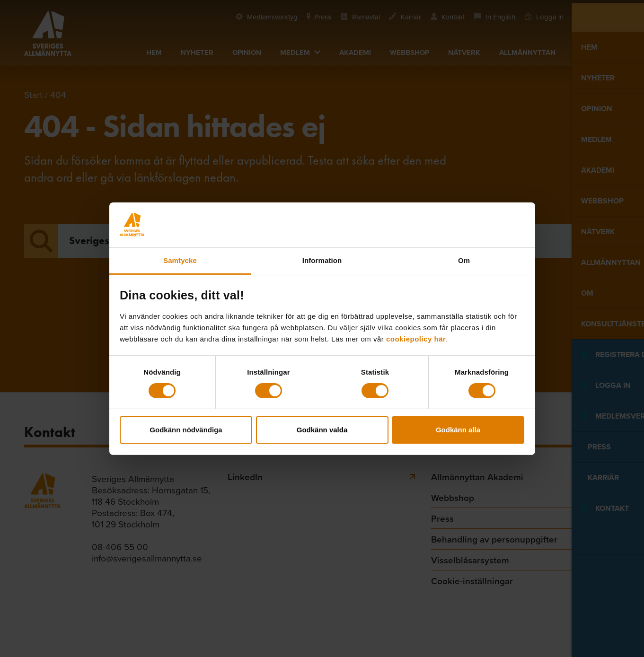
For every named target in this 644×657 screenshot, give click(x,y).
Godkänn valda (322, 430)
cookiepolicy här (416, 338)
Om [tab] (464, 260)
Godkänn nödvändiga (186, 430)
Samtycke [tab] (180, 260)
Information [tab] (322, 260)
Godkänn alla (458, 430)
